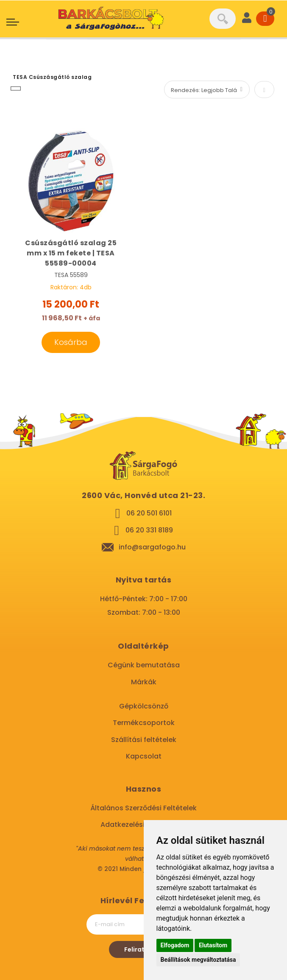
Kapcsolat (144, 756)
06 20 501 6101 (149, 513)
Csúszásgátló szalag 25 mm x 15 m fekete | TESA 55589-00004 (71, 253)
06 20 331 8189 (149, 530)
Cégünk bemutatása (144, 665)
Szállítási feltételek (144, 740)
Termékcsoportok (144, 723)
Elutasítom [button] (213, 945)
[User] (247, 19)
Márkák (144, 682)
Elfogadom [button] (175, 945)
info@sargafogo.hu (152, 547)
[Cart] (265, 19)
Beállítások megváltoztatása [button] (198, 960)
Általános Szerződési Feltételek (143, 808)
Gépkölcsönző (144, 706)
